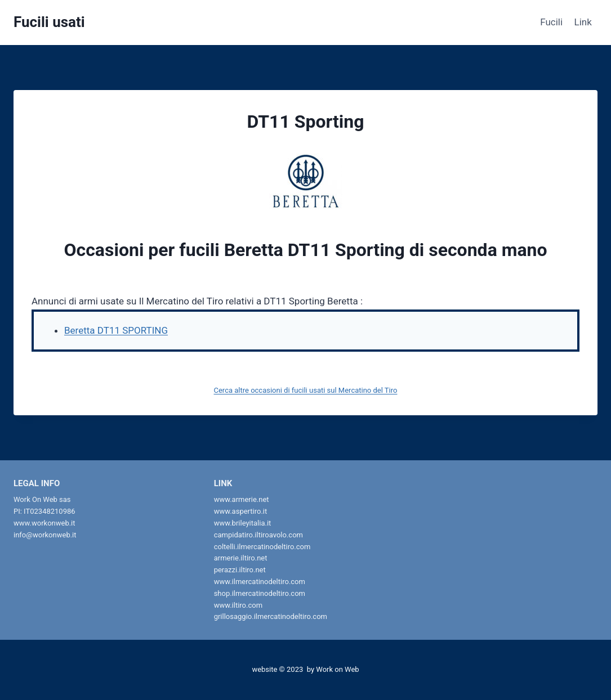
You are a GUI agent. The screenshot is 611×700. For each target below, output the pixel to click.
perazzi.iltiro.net (240, 570)
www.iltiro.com (238, 605)
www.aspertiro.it (241, 511)
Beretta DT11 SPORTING (116, 330)
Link (583, 22)
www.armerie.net (242, 499)
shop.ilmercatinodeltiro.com (260, 593)
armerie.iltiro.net (241, 558)
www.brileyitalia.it (243, 523)
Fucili (551, 22)
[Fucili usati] (49, 22)
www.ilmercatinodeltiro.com (260, 582)
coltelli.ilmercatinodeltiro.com (262, 547)
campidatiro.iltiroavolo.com (258, 535)
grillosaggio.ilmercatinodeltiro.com (271, 616)
